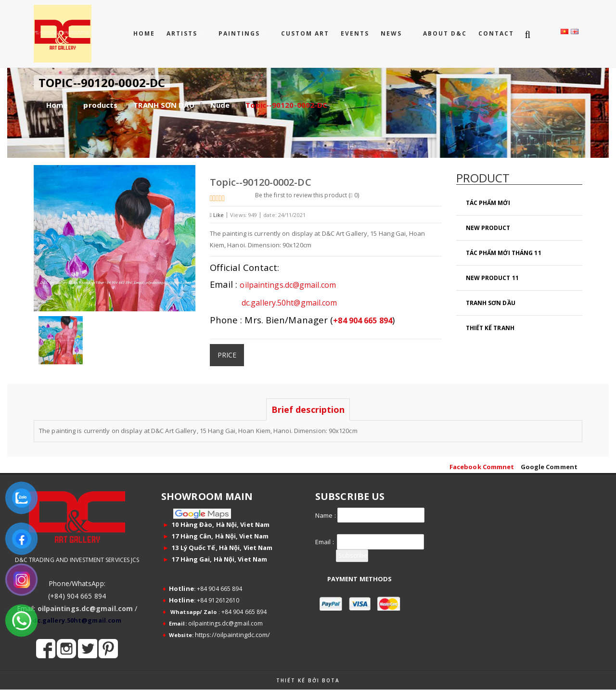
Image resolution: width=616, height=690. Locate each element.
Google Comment (549, 467)
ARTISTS (183, 33)
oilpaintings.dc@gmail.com (309, 284)
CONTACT (496, 33)
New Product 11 (492, 278)
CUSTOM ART (305, 33)
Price (227, 354)
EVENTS (355, 33)
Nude (220, 105)
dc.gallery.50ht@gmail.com (307, 302)
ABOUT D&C (445, 33)
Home (144, 33)
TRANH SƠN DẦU (164, 105)
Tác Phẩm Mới (488, 203)
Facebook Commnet (482, 467)
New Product (488, 228)
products (100, 105)
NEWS (392, 33)
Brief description (308, 409)
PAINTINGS (240, 33)
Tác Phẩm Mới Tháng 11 (504, 253)
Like (217, 215)
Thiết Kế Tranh (490, 328)
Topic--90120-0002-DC (286, 105)
